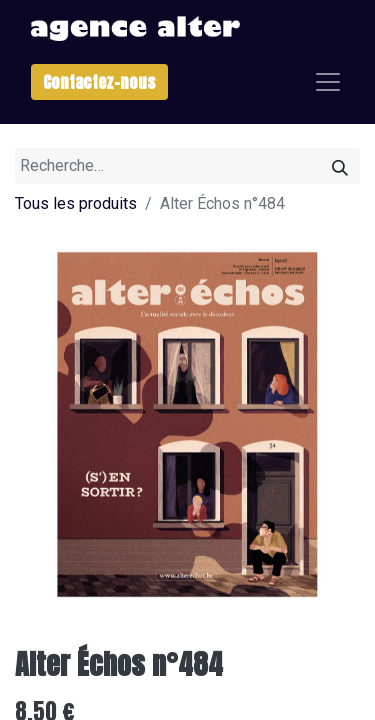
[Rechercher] (340, 166)
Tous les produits (76, 203)
